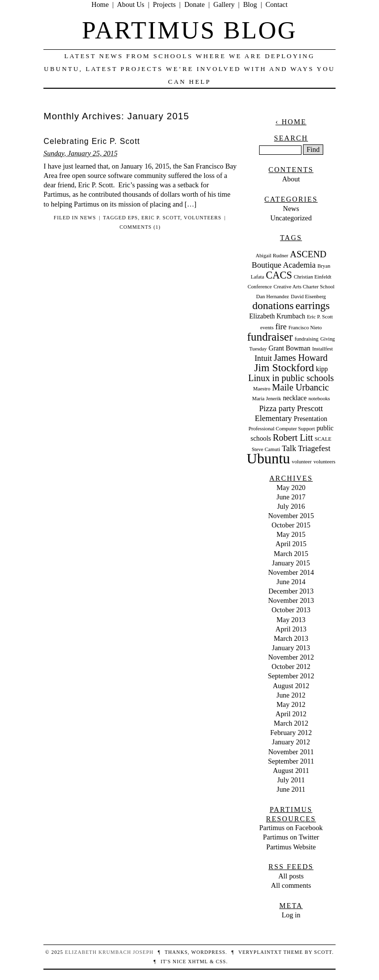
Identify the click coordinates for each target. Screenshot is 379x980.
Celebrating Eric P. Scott (92, 141)
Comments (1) (140, 227)
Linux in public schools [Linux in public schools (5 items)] (291, 378)
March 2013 (291, 638)
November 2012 (291, 657)
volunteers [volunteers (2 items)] (324, 462)
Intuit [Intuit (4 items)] (263, 358)
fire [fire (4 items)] (281, 327)
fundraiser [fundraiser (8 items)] (270, 337)
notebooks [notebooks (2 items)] (319, 399)
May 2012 (291, 704)
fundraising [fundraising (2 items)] (307, 339)
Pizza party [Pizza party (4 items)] (277, 408)
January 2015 (291, 563)
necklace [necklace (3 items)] (295, 398)
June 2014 (291, 582)
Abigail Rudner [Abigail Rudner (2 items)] (272, 256)
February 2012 (291, 733)
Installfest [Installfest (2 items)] (322, 349)
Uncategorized (291, 218)
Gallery (224, 4)
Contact (277, 4)
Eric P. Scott (161, 218)
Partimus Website (291, 847)
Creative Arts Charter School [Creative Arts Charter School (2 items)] (304, 287)
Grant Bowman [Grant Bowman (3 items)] (289, 348)
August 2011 (291, 770)
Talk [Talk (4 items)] (289, 448)
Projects (164, 4)
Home (100, 4)
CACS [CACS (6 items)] (279, 275)
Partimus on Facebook (291, 828)
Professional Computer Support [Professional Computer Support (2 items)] (281, 429)
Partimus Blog (189, 30)
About (291, 179)
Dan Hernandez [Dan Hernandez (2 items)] (273, 297)
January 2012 (291, 742)
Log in (291, 915)
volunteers (202, 218)
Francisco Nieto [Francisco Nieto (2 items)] (305, 328)
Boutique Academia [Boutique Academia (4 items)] (284, 265)
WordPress (208, 952)
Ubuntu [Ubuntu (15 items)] (268, 458)
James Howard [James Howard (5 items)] (301, 358)
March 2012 (291, 723)
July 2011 (291, 780)
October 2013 (291, 610)
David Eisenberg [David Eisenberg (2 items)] (308, 297)
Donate (194, 4)
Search (291, 138)
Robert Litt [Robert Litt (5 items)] (293, 438)
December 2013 (291, 591)
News (88, 218)
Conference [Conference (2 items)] (260, 287)
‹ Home (291, 122)
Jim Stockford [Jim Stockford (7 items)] (284, 368)
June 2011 (291, 789)
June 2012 (291, 695)
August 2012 (291, 686)
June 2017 (291, 497)
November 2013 (291, 600)
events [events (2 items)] (267, 328)
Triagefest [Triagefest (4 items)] (314, 448)
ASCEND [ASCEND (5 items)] (308, 254)
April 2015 (291, 544)
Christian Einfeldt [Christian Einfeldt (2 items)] (312, 277)
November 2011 (291, 752)
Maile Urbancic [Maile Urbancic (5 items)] (300, 387)
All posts (291, 876)
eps (133, 218)
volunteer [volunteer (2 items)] (302, 462)
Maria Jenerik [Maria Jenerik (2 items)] (267, 399)
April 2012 (291, 714)
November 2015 (291, 516)
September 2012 (291, 676)
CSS (221, 962)
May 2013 (291, 620)
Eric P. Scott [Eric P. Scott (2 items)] (320, 317)
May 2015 (291, 534)
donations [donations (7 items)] (273, 306)
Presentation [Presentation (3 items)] (310, 419)
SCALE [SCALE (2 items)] (323, 439)
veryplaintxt (260, 952)
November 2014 (291, 572)
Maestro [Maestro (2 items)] (262, 389)
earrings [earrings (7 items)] (313, 306)
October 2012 (291, 666)
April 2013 (291, 629)
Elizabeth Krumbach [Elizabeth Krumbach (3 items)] (277, 316)
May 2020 (291, 488)
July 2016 (291, 506)
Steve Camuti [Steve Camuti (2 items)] (266, 449)
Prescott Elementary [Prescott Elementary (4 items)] (289, 413)
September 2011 (291, 761)
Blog (250, 4)
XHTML (198, 962)
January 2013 (291, 648)
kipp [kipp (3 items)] (322, 369)
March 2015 (291, 554)
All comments (291, 885)
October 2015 (291, 525)
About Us (131, 4)
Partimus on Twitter (291, 837)
